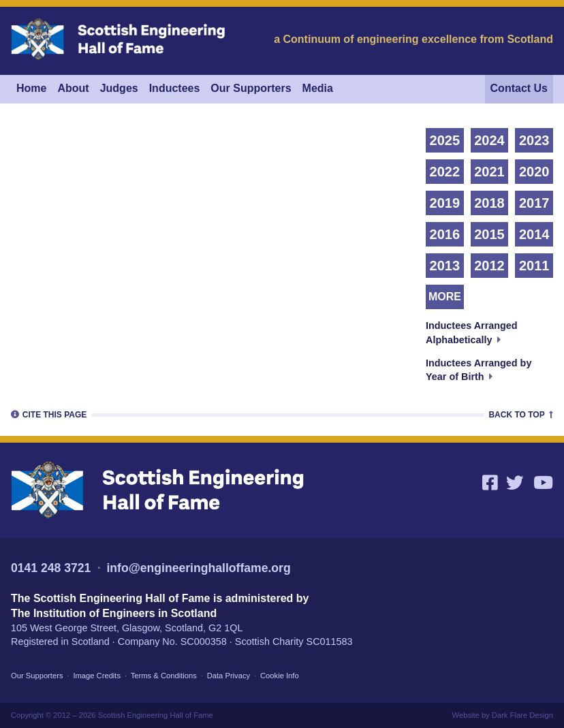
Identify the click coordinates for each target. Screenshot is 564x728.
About (73, 88)
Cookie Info (280, 676)
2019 (445, 203)
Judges (119, 88)
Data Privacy (229, 676)
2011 (534, 266)
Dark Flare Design (522, 715)
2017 (534, 203)
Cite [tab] (49, 414)
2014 (534, 234)
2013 (445, 266)
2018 (489, 203)
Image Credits (97, 676)
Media (318, 88)
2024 (489, 140)
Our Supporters (251, 88)
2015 (489, 234)
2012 (489, 266)
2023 (534, 140)
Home (31, 88)
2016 (445, 234)
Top (521, 414)
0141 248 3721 (51, 568)
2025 (445, 140)
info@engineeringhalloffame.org (198, 568)
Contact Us (519, 88)
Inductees (175, 88)
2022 (445, 172)
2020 (534, 172)
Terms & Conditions (164, 676)
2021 (489, 172)
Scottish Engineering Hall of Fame (156, 715)
